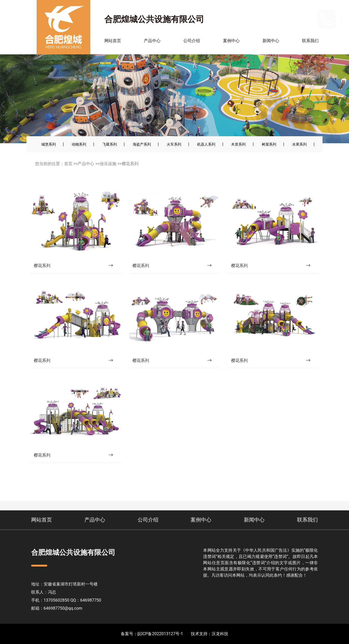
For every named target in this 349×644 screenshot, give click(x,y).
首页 (68, 164)
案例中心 (231, 41)
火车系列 (174, 144)
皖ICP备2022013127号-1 (160, 634)
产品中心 (152, 41)
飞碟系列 (110, 144)
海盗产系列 (142, 144)
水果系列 (299, 144)
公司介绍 (192, 41)
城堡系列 (49, 144)
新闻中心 (271, 41)
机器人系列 (206, 144)
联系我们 (310, 41)
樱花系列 (130, 164)
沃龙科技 (220, 634)
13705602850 (300, 19)
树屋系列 (269, 144)
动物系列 (79, 144)
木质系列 (238, 144)
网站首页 (113, 41)
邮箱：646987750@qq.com (57, 608)
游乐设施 (108, 164)
